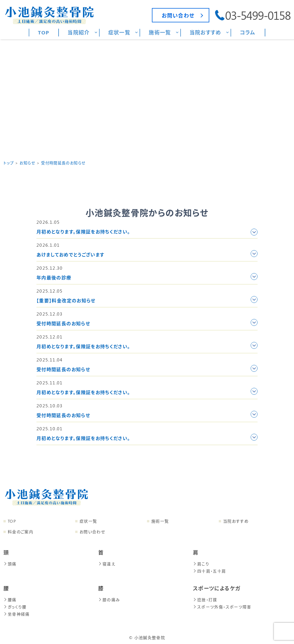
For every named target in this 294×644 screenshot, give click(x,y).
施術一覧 (160, 521)
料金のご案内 (21, 532)
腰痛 (10, 599)
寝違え (107, 564)
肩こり (201, 564)
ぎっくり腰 (15, 606)
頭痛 (10, 564)
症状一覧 (88, 521)
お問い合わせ (92, 532)
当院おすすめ (236, 521)
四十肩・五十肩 (210, 570)
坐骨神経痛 (17, 613)
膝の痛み (109, 599)
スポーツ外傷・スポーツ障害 (222, 606)
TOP (12, 521)
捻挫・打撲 (205, 599)
